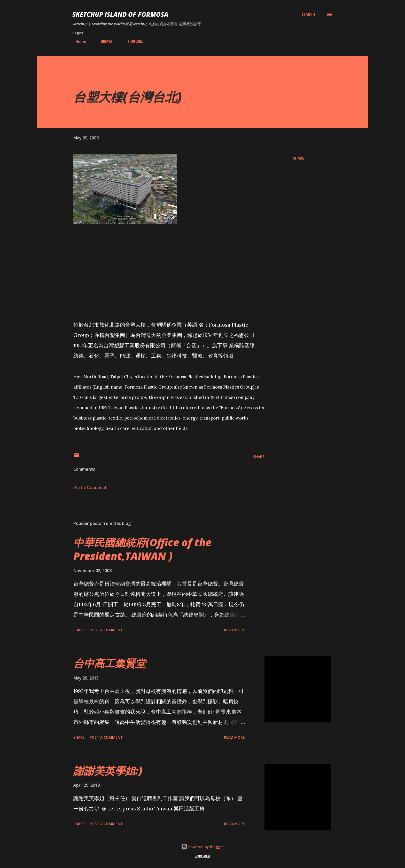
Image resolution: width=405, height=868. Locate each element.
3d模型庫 (132, 41)
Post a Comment (90, 487)
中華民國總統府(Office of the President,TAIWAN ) (142, 549)
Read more (234, 630)
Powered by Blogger (202, 847)
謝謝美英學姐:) (108, 771)
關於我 (104, 41)
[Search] (308, 14)
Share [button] (299, 158)
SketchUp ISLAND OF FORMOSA (120, 14)
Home (78, 41)
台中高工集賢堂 (110, 663)
